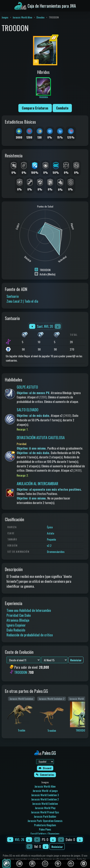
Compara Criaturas (35, 108)
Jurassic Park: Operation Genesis (45, 821)
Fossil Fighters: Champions (45, 834)
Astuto (51, 533)
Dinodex (41, 17)
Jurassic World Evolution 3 (45, 795)
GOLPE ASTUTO (27, 387)
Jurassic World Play (45, 808)
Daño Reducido (16, 630)
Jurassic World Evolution (45, 803)
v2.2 (49, 545)
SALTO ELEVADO (28, 410)
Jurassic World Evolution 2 (45, 799)
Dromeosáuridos (56, 552)
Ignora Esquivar (16, 625)
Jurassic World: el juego (45, 791)
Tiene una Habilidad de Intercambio (29, 610)
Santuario (13, 296)
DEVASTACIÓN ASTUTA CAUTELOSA (41, 437)
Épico (50, 527)
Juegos (5, 17)
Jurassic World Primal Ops (45, 812)
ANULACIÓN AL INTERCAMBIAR (37, 484)
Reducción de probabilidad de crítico (30, 635)
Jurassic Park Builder (45, 816)
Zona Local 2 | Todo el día (22, 301)
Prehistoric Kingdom (45, 825)
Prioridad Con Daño (19, 615)
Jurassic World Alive (22, 17)
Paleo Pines (45, 829)
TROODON (21, 672)
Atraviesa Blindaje (18, 620)
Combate (62, 108)
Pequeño (51, 539)
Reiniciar (57, 847)
